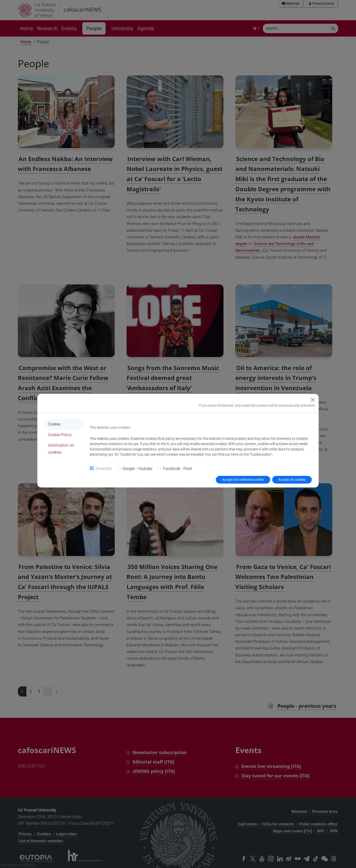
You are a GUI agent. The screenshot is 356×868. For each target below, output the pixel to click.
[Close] (313, 400)
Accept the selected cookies (243, 480)
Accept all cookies (292, 480)
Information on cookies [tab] (61, 449)
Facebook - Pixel (178, 469)
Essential (104, 469)
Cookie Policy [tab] (60, 435)
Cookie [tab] (54, 424)
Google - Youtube (137, 469)
